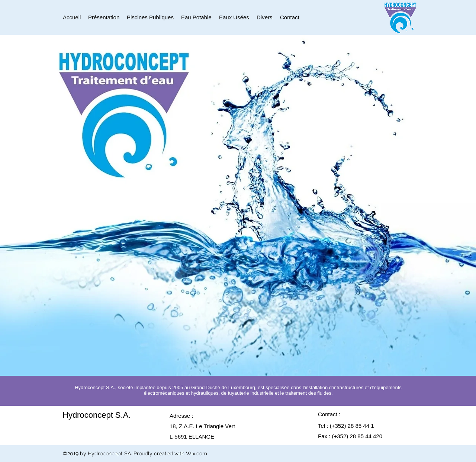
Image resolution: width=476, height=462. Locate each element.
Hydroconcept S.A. (97, 415)
